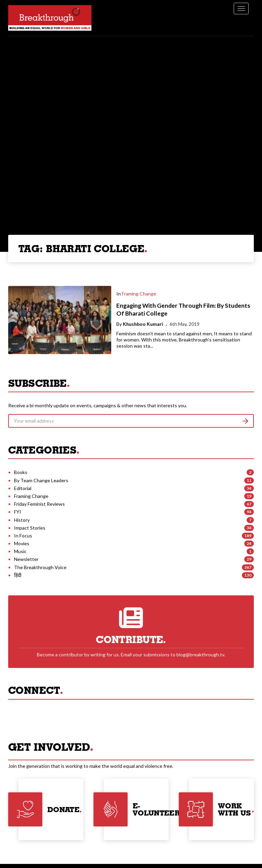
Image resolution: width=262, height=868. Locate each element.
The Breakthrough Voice (40, 567)
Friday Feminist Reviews (39, 504)
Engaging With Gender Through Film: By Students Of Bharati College (183, 309)
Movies (22, 543)
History (22, 520)
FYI (18, 512)
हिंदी (18, 575)
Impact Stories (30, 528)
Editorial (23, 488)
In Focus (23, 536)
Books (21, 472)
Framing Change (139, 294)
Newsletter (26, 559)
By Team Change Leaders (41, 480)
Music (20, 551)
